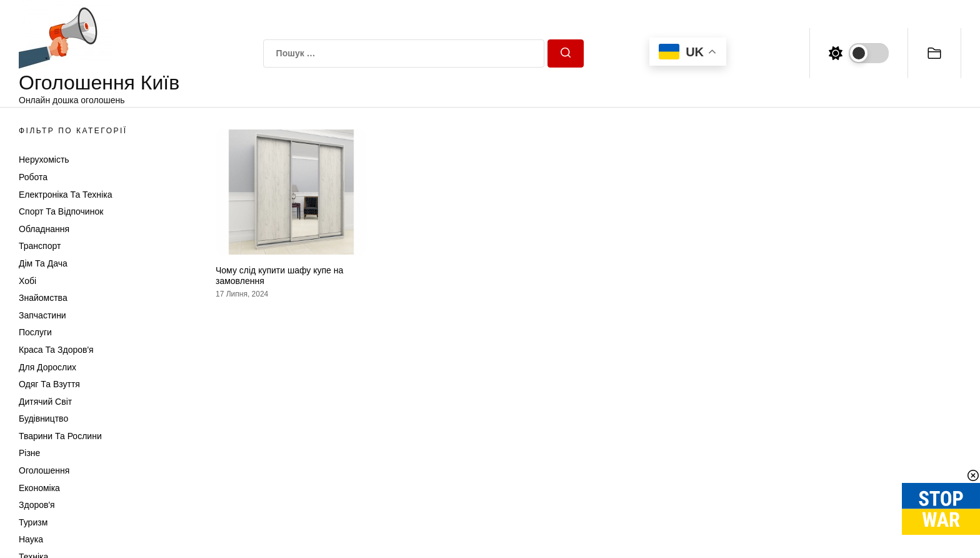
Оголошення (44, 470)
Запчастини (42, 315)
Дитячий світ (45, 402)
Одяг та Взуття (49, 384)
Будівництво (43, 418)
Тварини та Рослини (60, 436)
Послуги (35, 332)
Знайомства (43, 298)
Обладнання (44, 229)
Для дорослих (47, 367)
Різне (29, 453)
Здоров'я (37, 505)
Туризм (33, 522)
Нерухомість (44, 160)
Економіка (39, 488)
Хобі (27, 281)
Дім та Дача (43, 263)
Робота (33, 177)
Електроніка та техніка (65, 195)
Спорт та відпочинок (61, 211)
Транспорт (40, 246)
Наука (31, 539)
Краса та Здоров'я (56, 350)
